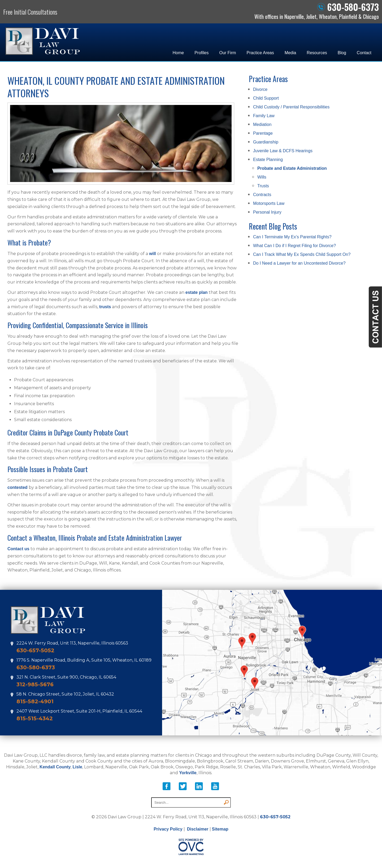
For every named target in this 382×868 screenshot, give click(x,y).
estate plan (197, 292)
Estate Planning (268, 160)
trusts (105, 307)
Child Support (266, 98)
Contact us (18, 549)
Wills (262, 177)
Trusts (263, 186)
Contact (364, 53)
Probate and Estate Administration (292, 168)
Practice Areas (260, 53)
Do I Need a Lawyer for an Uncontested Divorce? (299, 263)
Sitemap (220, 829)
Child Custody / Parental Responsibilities (291, 107)
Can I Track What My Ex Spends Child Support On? (302, 254)
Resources (317, 53)
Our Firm (228, 53)
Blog (342, 53)
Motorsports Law (269, 203)
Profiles (201, 53)
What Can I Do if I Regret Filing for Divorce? (294, 246)
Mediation (262, 124)
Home (178, 53)
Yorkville (188, 773)
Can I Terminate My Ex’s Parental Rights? (292, 237)
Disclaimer (198, 829)
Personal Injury (267, 212)
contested (18, 487)
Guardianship (266, 142)
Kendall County (55, 767)
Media (290, 53)
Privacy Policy (168, 829)
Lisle (77, 767)
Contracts (262, 195)
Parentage (263, 133)
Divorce (260, 89)
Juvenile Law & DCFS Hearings (283, 151)
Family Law (264, 116)
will (153, 254)
